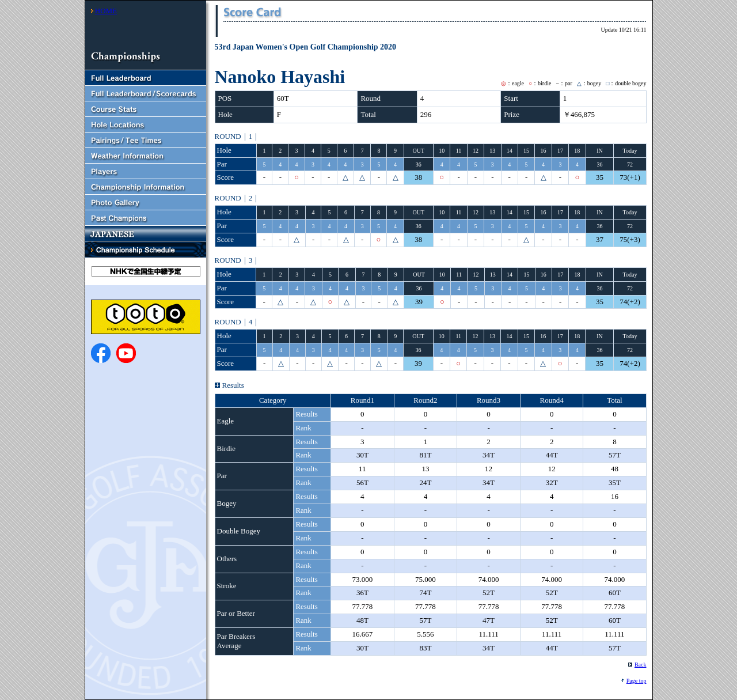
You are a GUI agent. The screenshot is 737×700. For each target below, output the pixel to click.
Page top (637, 681)
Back (641, 665)
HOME (106, 11)
